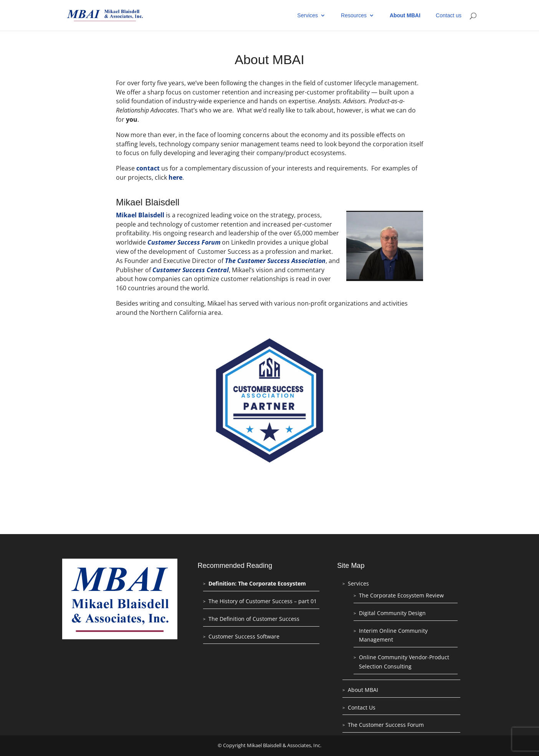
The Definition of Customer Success (254, 619)
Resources (354, 16)
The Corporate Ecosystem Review (401, 595)
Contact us (449, 16)
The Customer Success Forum (386, 725)
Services (308, 16)
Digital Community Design (392, 613)
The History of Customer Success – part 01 (263, 601)
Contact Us (362, 707)
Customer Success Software (244, 636)
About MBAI (405, 16)
